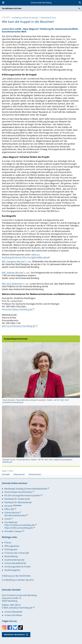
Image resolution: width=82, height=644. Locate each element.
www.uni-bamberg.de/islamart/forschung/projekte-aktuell (26, 256)
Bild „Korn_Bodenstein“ (12, 284)
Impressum (19, 474)
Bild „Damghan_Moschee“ (14, 261)
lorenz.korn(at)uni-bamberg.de (17, 309)
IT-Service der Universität (17, 553)
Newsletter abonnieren (14, 634)
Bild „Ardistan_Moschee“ (13, 273)
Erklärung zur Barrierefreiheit (16, 576)
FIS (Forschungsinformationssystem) (22, 495)
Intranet (8, 506)
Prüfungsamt (11, 549)
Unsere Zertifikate (13, 615)
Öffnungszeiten (12, 546)
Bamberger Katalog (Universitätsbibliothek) (26, 489)
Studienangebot (12, 570)
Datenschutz (35, 474)
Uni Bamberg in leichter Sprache (18, 580)
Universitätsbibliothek (15, 563)
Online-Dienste (12, 513)
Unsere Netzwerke (13, 612)
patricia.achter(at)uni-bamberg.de (19, 326)
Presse (8, 543)
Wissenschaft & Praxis (48, 17)
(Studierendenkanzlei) (15, 515)
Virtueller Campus (13, 531)
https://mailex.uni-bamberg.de (19, 525)
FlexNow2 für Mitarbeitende (18, 502)
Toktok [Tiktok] (21, 628)
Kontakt (6, 474)
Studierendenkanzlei (15, 560)
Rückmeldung (11, 556)
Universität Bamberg (41, 2)
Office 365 (9, 509)
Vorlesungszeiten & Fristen (18, 567)
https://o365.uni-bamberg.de (19, 528)
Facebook (10, 628)
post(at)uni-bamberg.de (21, 608)
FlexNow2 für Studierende (17, 499)
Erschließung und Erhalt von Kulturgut (25, 17)
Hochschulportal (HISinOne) (18, 492)
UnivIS (8, 519)
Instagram (4, 628)
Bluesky (15, 628)
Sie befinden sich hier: (12, 8)
